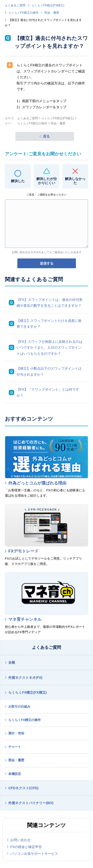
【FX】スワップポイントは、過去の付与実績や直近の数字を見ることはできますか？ (50, 303)
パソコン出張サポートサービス (34, 854)
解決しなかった (75, 181)
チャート (15, 747)
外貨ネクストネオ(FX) (25, 678)
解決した (18, 181)
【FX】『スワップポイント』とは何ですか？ (48, 392)
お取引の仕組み (19, 706)
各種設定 (15, 774)
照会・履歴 (52, 13)
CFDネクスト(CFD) (23, 788)
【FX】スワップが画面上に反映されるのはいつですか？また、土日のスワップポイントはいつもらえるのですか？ (50, 348)
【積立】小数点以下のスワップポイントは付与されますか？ (49, 371)
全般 (12, 662)
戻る (46, 136)
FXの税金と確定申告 (26, 847)
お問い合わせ (21, 840)
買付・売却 (16, 733)
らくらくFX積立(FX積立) (48, 5)
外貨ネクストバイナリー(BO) (31, 803)
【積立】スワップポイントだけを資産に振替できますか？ (49, 324)
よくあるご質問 (15, 5)
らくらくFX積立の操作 (24, 13)
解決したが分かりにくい (47, 181)
